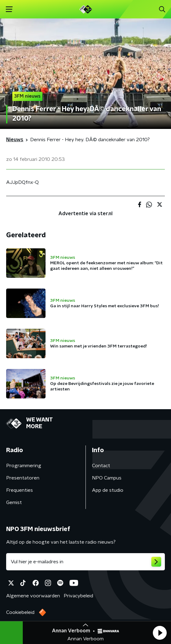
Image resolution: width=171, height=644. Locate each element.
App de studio (108, 490)
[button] (160, 633)
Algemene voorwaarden (33, 596)
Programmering (24, 466)
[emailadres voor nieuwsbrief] (85, 562)
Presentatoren (23, 478)
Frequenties (20, 490)
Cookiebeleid (20, 612)
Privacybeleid (78, 596)
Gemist (14, 502)
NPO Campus (107, 478)
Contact (101, 466)
